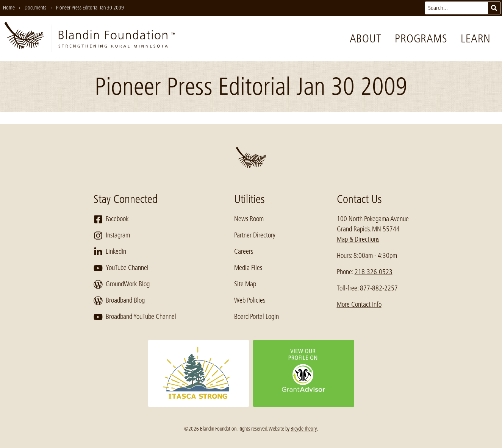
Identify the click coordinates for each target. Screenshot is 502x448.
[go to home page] (90, 39)
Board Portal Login (256, 317)
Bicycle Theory (304, 429)
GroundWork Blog (122, 284)
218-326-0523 (374, 272)
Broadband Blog (119, 301)
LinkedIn (110, 252)
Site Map (245, 284)
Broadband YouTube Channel (135, 317)
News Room (249, 219)
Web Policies (250, 300)
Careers (244, 251)
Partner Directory (255, 235)
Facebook (111, 219)
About (366, 39)
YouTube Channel (121, 268)
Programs (421, 39)
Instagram (112, 236)
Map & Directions (358, 239)
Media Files (248, 268)
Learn (476, 39)
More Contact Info (359, 304)
